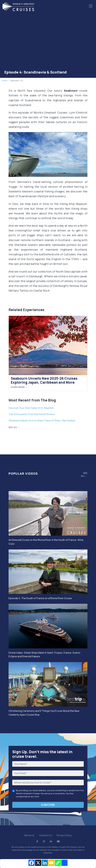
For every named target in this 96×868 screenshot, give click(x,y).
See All (13, 427)
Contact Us (45, 835)
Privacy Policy (64, 835)
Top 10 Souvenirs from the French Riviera (32, 414)
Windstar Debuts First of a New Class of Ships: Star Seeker (42, 420)
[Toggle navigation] (91, 6)
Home (5, 80)
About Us (29, 835)
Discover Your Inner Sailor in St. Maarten (31, 408)
